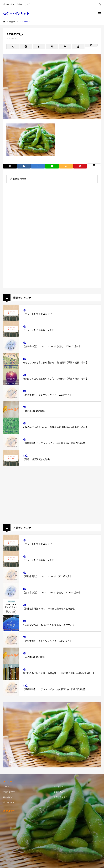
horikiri (23, 179)
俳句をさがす (59, 786)
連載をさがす (59, 792)
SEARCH (100, 4)
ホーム (6, 786)
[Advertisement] (52, 212)
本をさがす (8, 797)
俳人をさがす (9, 802)
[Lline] (52, 47)
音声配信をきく (60, 797)
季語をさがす (9, 792)
